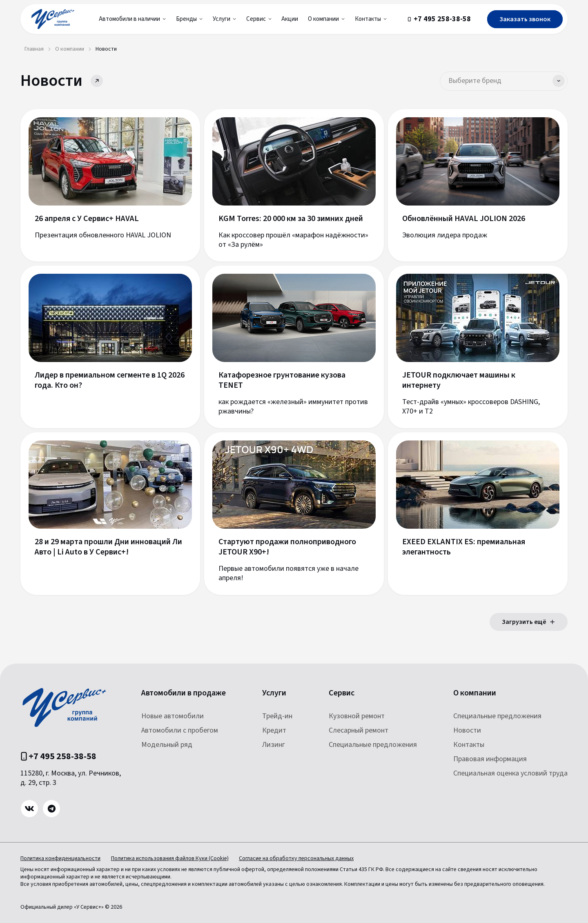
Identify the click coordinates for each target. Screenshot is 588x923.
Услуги (274, 693)
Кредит (274, 730)
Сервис (342, 693)
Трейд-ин (277, 716)
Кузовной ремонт (357, 716)
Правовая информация (490, 759)
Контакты (469, 745)
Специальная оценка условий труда (510, 773)
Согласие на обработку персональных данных (300, 858)
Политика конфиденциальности (60, 858)
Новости (467, 730)
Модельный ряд (167, 745)
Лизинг (274, 745)
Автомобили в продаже (184, 693)
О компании (475, 693)
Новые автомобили (173, 716)
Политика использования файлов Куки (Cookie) (171, 858)
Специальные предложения (373, 745)
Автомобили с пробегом (180, 730)
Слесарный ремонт (359, 730)
